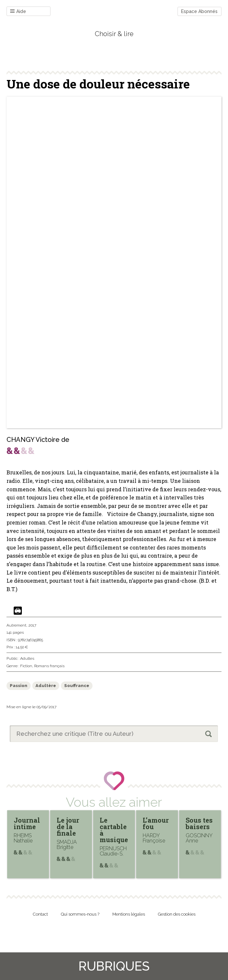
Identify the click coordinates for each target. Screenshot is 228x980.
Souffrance (77, 686)
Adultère (46, 686)
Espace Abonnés (199, 11)
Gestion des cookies (177, 914)
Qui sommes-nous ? (80, 914)
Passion (19, 686)
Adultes (27, 658)
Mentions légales (129, 914)
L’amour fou (156, 823)
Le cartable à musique (114, 830)
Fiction (26, 666)
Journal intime (27, 823)
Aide (18, 12)
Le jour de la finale (68, 827)
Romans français (49, 666)
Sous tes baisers (199, 823)
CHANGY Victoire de (38, 440)
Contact (40, 914)
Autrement (16, 625)
